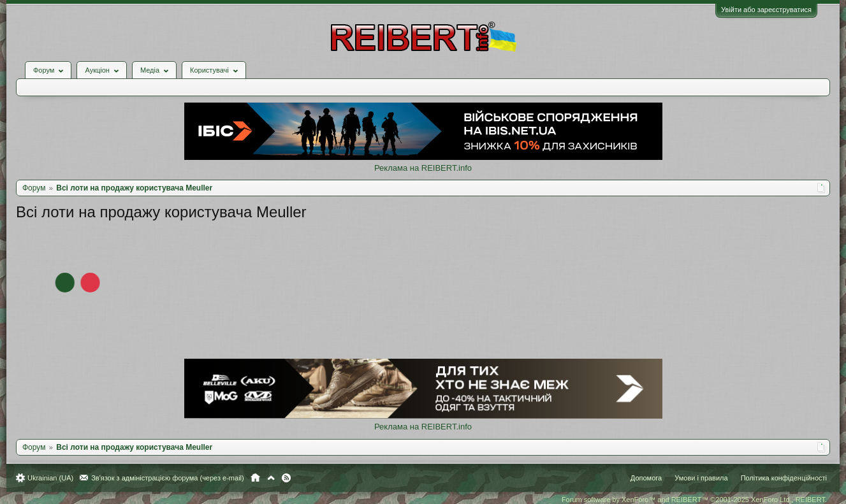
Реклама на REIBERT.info (423, 168)
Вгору (271, 478)
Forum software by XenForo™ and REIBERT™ (694, 500)
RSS (286, 478)
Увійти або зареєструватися (766, 10)
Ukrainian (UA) (50, 478)
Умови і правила (701, 478)
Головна (255, 478)
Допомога (646, 478)
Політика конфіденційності (784, 478)
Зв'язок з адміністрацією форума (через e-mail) (168, 478)
